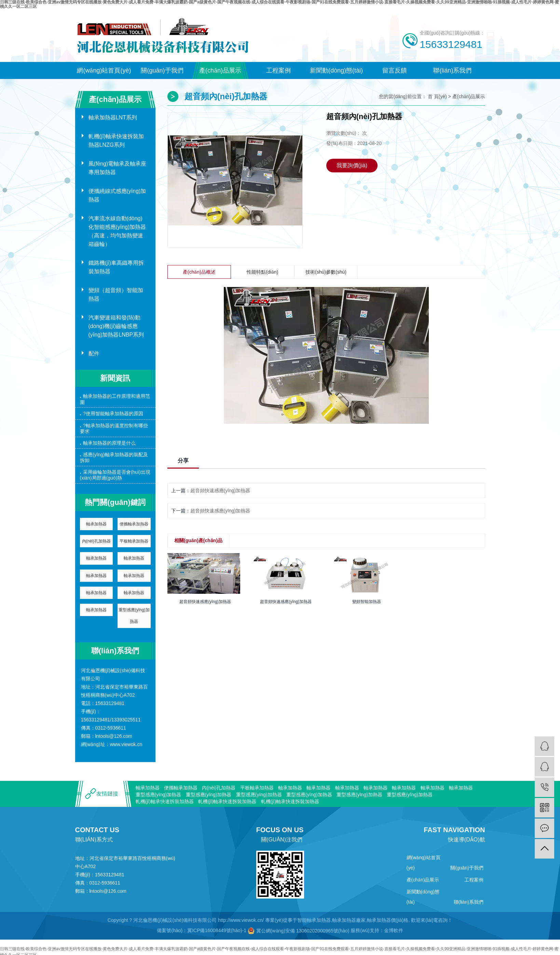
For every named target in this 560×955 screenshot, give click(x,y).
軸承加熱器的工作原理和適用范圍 (115, 399)
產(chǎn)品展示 (220, 70)
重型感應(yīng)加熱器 (134, 616)
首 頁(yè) (437, 96)
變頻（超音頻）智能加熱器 (116, 295)
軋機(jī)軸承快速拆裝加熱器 (165, 801)
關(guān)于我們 (162, 70)
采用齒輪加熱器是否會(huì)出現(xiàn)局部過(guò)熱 (115, 475)
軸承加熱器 (96, 524)
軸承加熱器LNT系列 (113, 117)
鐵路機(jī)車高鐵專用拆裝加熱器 (116, 267)
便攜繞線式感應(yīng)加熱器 (117, 195)
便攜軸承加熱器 (134, 524)
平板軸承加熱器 (134, 541)
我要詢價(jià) (352, 165)
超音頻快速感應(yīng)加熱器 (220, 490)
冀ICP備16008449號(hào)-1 (217, 930)
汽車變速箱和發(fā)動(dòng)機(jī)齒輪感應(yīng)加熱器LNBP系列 (116, 326)
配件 (94, 354)
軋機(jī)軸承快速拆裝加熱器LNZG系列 (116, 141)
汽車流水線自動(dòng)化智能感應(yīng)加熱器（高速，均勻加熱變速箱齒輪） (117, 231)
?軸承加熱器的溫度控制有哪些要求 (114, 428)
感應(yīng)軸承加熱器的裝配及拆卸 (114, 457)
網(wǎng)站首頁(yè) (104, 70)
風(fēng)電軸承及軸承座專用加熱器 (118, 168)
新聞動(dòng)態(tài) (336, 70)
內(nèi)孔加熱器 (96, 541)
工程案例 (278, 70)
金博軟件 (394, 930)
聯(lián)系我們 (452, 70)
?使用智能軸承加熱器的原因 (113, 414)
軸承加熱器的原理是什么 (109, 443)
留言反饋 (395, 70)
